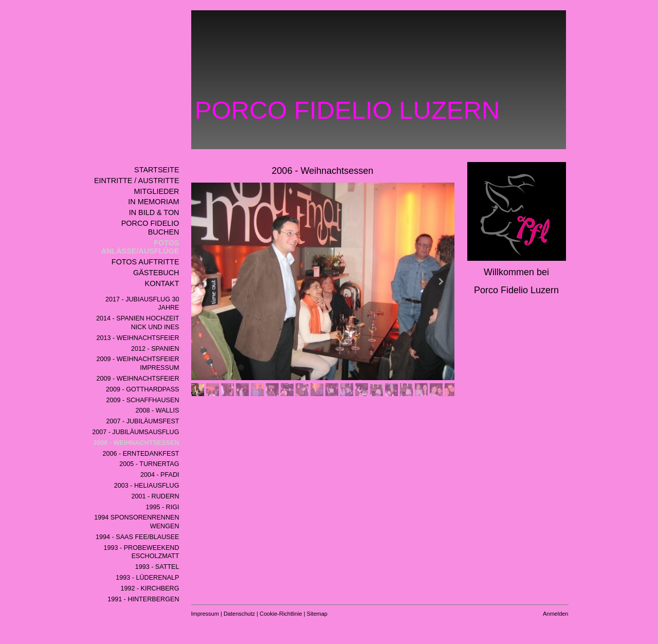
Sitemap (317, 614)
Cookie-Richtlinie (281, 614)
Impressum (205, 614)
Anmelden (556, 614)
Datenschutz (239, 614)
